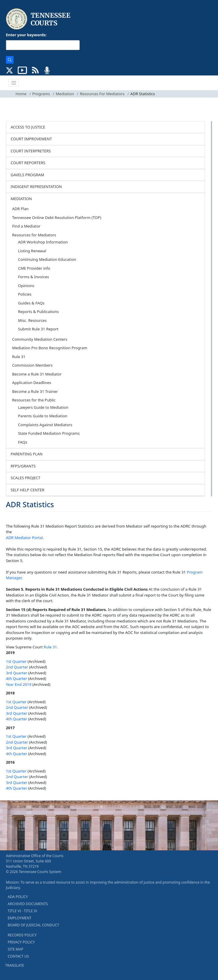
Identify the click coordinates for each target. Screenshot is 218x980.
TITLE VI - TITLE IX (22, 911)
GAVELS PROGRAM (27, 175)
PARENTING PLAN (27, 454)
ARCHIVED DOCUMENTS (28, 904)
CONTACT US (18, 956)
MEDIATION (21, 199)
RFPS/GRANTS (23, 466)
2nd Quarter (17, 667)
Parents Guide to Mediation (43, 416)
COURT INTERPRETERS (31, 151)
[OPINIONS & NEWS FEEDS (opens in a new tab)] (35, 70)
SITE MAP (16, 949)
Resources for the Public (34, 400)
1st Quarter (16, 661)
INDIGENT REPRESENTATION (36, 187)
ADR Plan (20, 209)
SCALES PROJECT (26, 478)
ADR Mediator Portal (24, 538)
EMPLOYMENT (19, 918)
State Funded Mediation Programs (49, 433)
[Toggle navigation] (14, 83)
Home (21, 94)
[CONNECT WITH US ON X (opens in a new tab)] (10, 70)
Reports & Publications (38, 312)
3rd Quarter (17, 673)
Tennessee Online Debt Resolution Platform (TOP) (57, 218)
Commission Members (32, 365)
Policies (25, 294)
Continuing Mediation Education (47, 259)
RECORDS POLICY (22, 935)
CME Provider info (34, 268)
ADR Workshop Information (43, 242)
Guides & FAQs (31, 303)
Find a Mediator (26, 226)
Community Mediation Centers (40, 339)
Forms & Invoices (34, 277)
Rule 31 (19, 357)
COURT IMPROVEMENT (31, 139)
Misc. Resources (32, 320)
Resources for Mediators (34, 235)
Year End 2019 (19, 684)
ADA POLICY (18, 897)
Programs (41, 94)
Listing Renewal (32, 251)
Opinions (26, 286)
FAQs (23, 442)
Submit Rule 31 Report (38, 329)
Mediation (65, 94)
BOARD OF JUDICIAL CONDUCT (33, 925)
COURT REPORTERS (28, 163)
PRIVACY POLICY (21, 942)
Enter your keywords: (26, 35)
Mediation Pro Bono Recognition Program (50, 348)
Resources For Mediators (102, 94)
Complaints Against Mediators (45, 425)
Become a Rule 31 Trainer (35, 391)
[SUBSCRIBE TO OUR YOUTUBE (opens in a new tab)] (22, 70)
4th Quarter (17, 678)
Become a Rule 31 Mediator (37, 374)
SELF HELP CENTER (27, 490)
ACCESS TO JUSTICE (28, 127)
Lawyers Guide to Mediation (43, 407)
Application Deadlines (32, 383)
